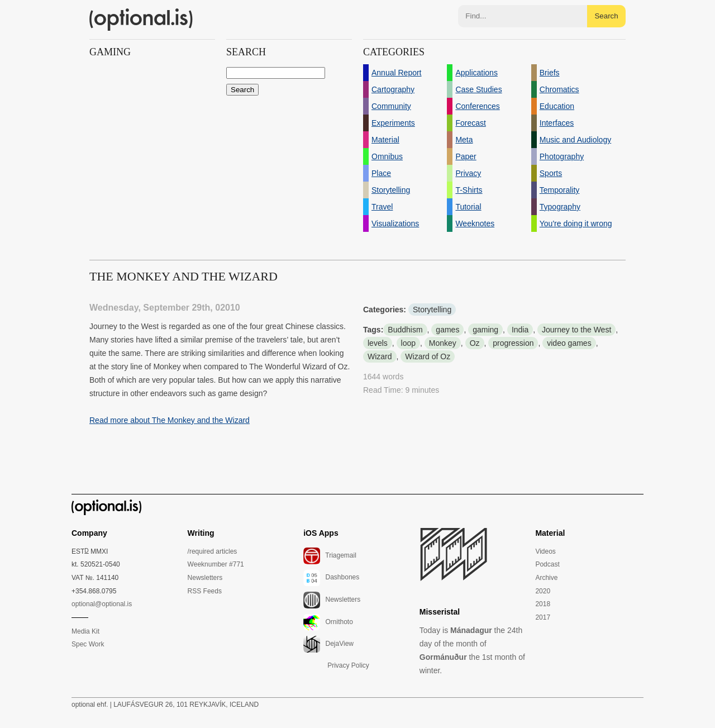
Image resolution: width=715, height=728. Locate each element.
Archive (546, 578)
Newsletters (205, 578)
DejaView (328, 644)
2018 (543, 604)
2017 (543, 617)
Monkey (443, 343)
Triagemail (330, 556)
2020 (543, 591)
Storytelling (432, 310)
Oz (475, 343)
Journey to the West (576, 330)
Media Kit (85, 631)
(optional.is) (141, 20)
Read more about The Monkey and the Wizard (170, 420)
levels (378, 343)
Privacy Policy (348, 665)
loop (408, 343)
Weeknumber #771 (216, 564)
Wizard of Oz (428, 356)
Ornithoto (328, 622)
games (447, 330)
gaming (485, 330)
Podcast (547, 564)
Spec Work (88, 644)
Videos (545, 551)
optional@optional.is (102, 604)
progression (513, 343)
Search (606, 16)
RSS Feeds (205, 591)
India (520, 330)
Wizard (380, 356)
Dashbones (331, 578)
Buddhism (405, 330)
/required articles (213, 551)
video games (569, 343)
